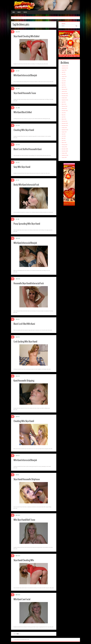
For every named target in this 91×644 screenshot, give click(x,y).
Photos (25, 12)
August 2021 (64, 70)
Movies (19, 12)
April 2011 (64, 117)
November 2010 (65, 126)
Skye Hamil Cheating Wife (25, 560)
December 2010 (65, 124)
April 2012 (64, 102)
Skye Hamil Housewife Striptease (28, 479)
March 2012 (64, 105)
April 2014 (64, 85)
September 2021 (65, 68)
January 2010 (65, 147)
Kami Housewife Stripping (25, 381)
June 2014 (64, 81)
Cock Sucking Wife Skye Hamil (27, 341)
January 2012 (65, 109)
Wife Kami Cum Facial (23, 599)
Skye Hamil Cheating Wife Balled (28, 36)
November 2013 (65, 96)
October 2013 (65, 98)
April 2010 (64, 141)
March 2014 (64, 87)
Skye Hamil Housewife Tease (26, 93)
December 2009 (65, 149)
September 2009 (65, 156)
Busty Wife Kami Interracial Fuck (28, 185)
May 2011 (64, 115)
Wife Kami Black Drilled (24, 112)
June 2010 (64, 136)
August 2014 (64, 77)
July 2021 (64, 73)
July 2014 (64, 79)
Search (64, 24)
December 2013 (65, 94)
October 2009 (65, 153)
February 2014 (65, 90)
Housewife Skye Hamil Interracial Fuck (30, 283)
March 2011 (64, 119)
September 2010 (65, 130)
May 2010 (64, 139)
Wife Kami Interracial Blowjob (27, 75)
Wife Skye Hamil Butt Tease (26, 520)
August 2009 (64, 158)
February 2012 (65, 107)
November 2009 (65, 151)
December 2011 (65, 111)
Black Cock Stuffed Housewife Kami (29, 149)
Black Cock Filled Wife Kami (25, 324)
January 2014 (65, 92)
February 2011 (65, 122)
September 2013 (65, 100)
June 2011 (64, 113)
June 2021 (64, 75)
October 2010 (65, 128)
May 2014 (64, 83)
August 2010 (64, 132)
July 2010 (64, 134)
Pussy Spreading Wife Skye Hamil (28, 224)
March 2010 (64, 143)
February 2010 (65, 145)
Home (14, 12)
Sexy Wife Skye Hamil (23, 167)
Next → (19, 634)
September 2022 (65, 66)
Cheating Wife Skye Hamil (25, 130)
